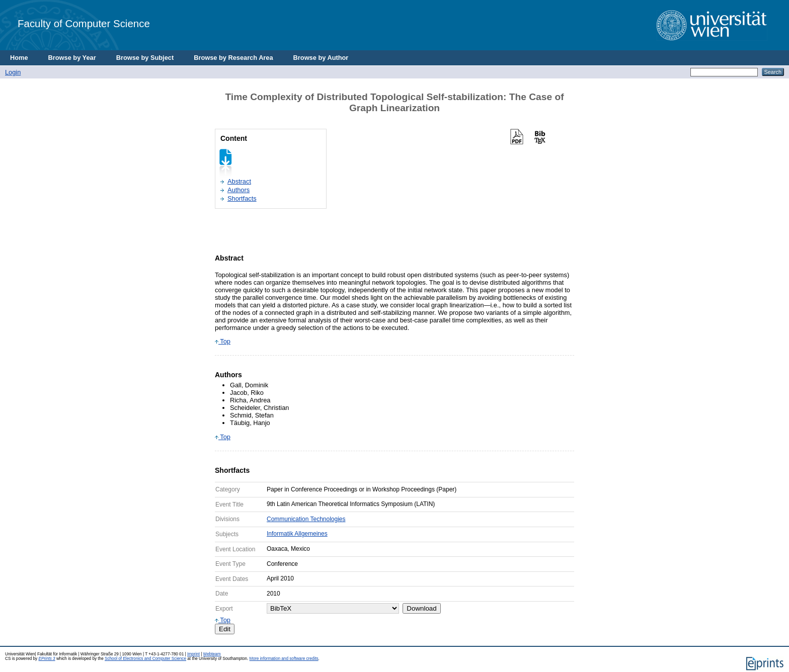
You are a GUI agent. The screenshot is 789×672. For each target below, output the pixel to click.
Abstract (239, 181)
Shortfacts (242, 198)
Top (223, 341)
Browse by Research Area (233, 58)
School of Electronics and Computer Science (145, 659)
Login (13, 72)
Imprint (193, 654)
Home (19, 58)
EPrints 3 (47, 659)
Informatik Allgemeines (297, 534)
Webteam (212, 654)
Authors (239, 190)
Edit (225, 629)
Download (421, 608)
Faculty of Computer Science (84, 23)
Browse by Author (321, 58)
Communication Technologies (306, 519)
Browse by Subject (145, 58)
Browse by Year (72, 58)
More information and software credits (284, 659)
